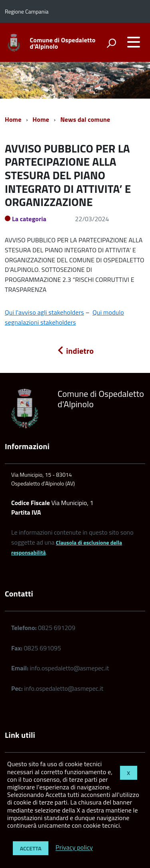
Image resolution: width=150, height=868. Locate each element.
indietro (75, 351)
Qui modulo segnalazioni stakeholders (64, 317)
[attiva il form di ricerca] (111, 43)
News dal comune (85, 119)
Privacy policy (74, 848)
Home (13, 119)
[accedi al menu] (134, 42)
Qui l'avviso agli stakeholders (44, 312)
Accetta (31, 848)
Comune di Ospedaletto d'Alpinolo (63, 43)
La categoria (29, 219)
